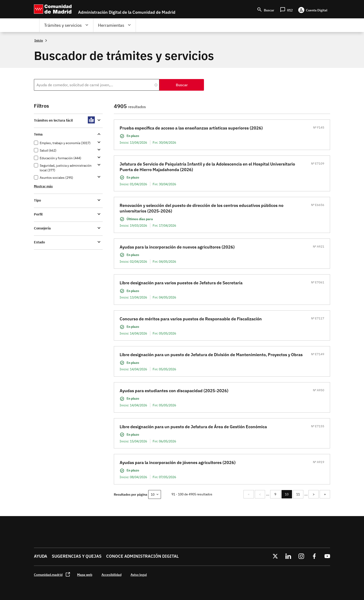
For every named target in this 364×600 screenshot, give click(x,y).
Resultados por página (131, 494)
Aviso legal (139, 575)
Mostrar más (43, 186)
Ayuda (41, 556)
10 (288, 495)
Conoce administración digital (142, 556)
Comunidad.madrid (48, 575)
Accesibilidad (111, 575)
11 (300, 494)
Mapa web (85, 575)
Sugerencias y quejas (77, 556)
